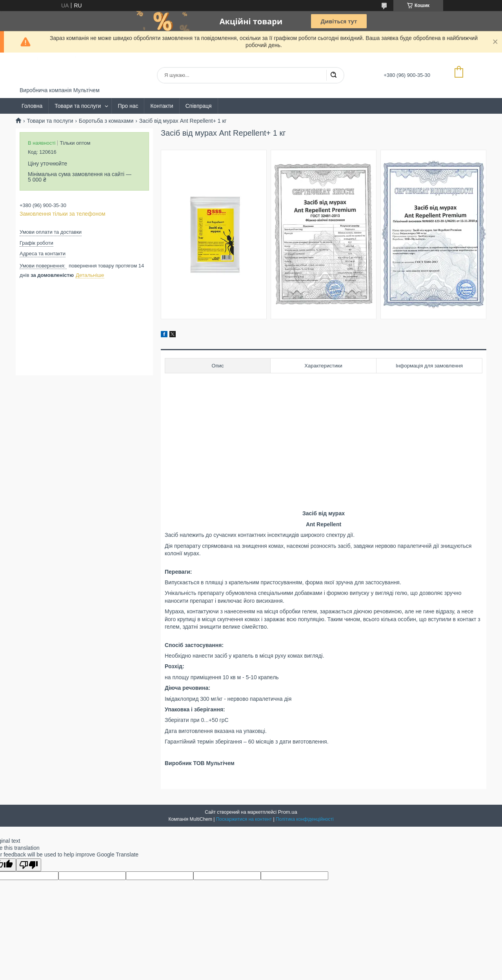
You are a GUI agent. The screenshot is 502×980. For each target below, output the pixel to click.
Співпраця (199, 106)
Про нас (128, 106)
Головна (32, 106)
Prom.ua (288, 812)
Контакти (162, 106)
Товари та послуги (78, 106)
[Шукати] (333, 75)
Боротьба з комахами (106, 121)
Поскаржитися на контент (244, 819)
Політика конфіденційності (305, 819)
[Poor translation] (29, 865)
